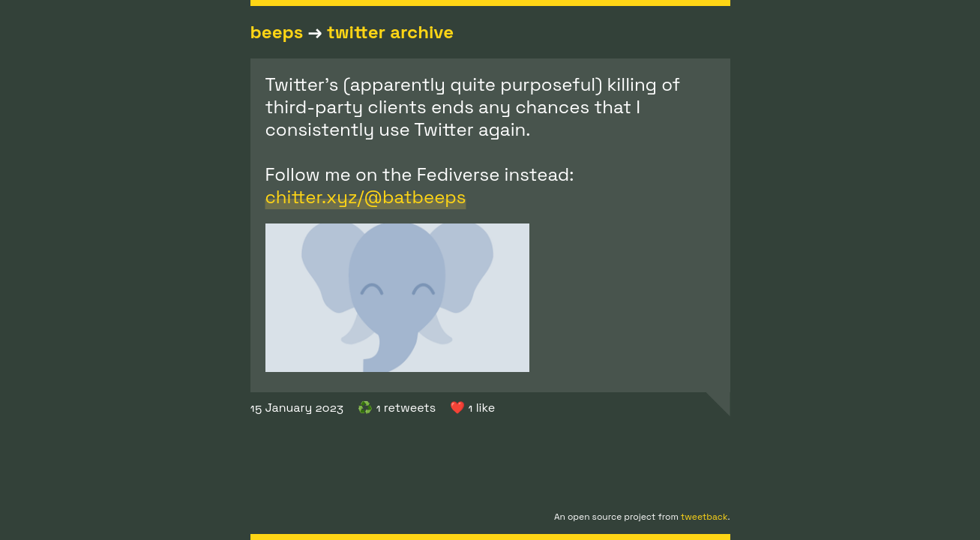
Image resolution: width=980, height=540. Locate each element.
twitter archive (390, 32)
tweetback (704, 517)
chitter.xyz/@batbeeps (366, 197)
